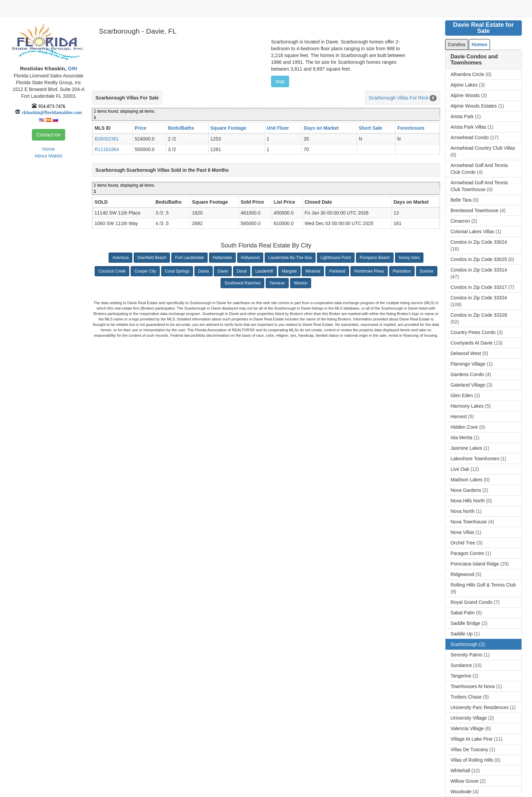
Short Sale (370, 128)
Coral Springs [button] (177, 271)
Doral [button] (242, 271)
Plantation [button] (402, 271)
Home (48, 149)
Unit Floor (278, 128)
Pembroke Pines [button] (369, 271)
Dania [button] (203, 271)
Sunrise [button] (427, 271)
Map (280, 81)
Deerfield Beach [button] (152, 258)
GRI (72, 68)
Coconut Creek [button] (112, 271)
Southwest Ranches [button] (242, 283)
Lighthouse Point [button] (336, 258)
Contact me (49, 135)
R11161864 (107, 149)
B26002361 (107, 139)
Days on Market (321, 128)
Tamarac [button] (277, 283)
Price (140, 128)
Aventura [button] (120, 258)
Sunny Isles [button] (409, 258)
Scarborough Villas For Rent (398, 98)
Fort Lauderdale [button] (189, 258)
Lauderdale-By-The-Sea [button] (290, 258)
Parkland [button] (337, 271)
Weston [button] (301, 283)
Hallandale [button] (222, 258)
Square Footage (228, 128)
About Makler (49, 156)
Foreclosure (411, 128)
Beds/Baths (181, 128)
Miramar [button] (313, 271)
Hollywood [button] (250, 258)
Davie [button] (223, 271)
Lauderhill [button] (264, 271)
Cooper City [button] (145, 271)
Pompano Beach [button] (375, 258)
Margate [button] (289, 271)
